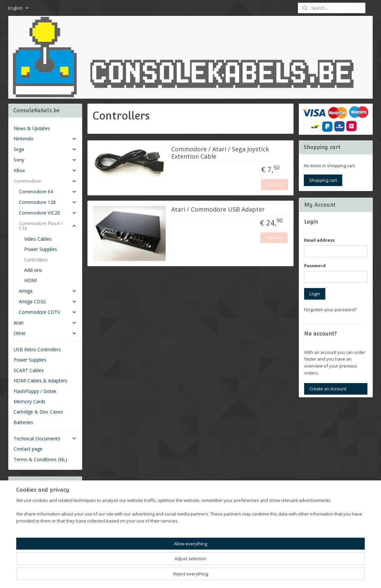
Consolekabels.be (36, 543)
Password (315, 266)
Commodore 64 (48, 192)
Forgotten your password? (330, 310)
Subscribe (29, 516)
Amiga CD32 (48, 301)
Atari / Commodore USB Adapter (218, 210)
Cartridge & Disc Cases (38, 412)
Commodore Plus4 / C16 (48, 226)
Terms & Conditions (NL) (40, 459)
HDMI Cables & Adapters (40, 381)
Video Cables (38, 239)
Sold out (275, 184)
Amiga (48, 291)
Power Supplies (41, 249)
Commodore (45, 181)
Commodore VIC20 (48, 213)
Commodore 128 (48, 202)
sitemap (168, 576)
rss (182, 576)
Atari (45, 323)
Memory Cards (29, 401)
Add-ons (33, 270)
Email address (319, 240)
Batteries (23, 422)
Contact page (28, 449)
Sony (45, 160)
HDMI (30, 280)
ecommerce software (208, 576)
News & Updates (32, 128)
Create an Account (328, 389)
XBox (45, 170)
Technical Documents (45, 439)
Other (45, 333)
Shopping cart (323, 180)
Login (315, 294)
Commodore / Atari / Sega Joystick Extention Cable (220, 153)
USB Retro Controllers (37, 349)
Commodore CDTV (48, 312)
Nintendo (45, 139)
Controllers (36, 260)
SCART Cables (29, 370)
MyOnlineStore (267, 576)
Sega (45, 149)
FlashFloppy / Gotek (35, 391)
